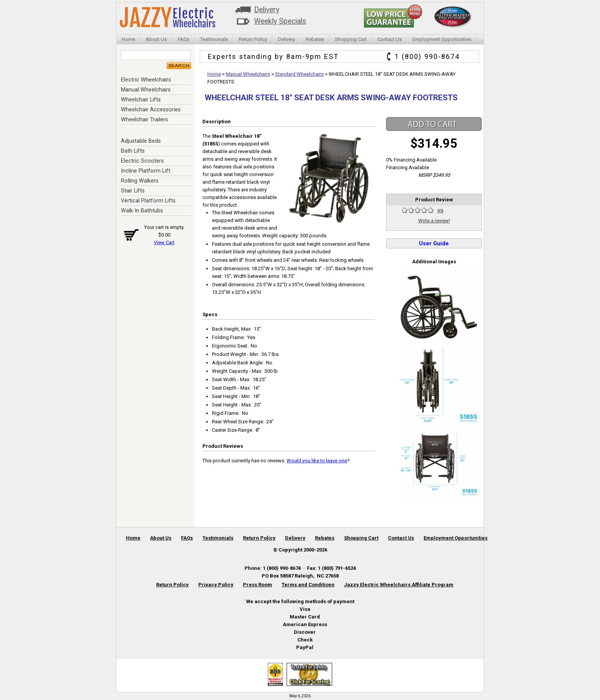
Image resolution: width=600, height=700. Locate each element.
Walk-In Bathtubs (142, 210)
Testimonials (214, 39)
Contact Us (390, 39)
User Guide (434, 243)
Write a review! (434, 221)
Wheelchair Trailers (144, 119)
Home (128, 39)
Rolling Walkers (140, 181)
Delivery (267, 10)
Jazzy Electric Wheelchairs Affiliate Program (399, 585)
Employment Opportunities (442, 39)
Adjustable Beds (141, 141)
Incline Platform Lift (146, 171)
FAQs (183, 39)
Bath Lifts (133, 151)
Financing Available (408, 167)
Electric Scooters (142, 161)
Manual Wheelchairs (146, 90)
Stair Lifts (133, 191)
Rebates (315, 39)
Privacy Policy (216, 585)
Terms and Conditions (308, 585)
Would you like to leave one (317, 461)
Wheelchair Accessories (151, 109)
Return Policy (253, 39)
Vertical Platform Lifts (148, 201)
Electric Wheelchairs (146, 80)
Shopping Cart (351, 39)
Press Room (258, 585)
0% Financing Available (411, 160)
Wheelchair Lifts (141, 100)
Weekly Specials (280, 21)
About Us (156, 39)
